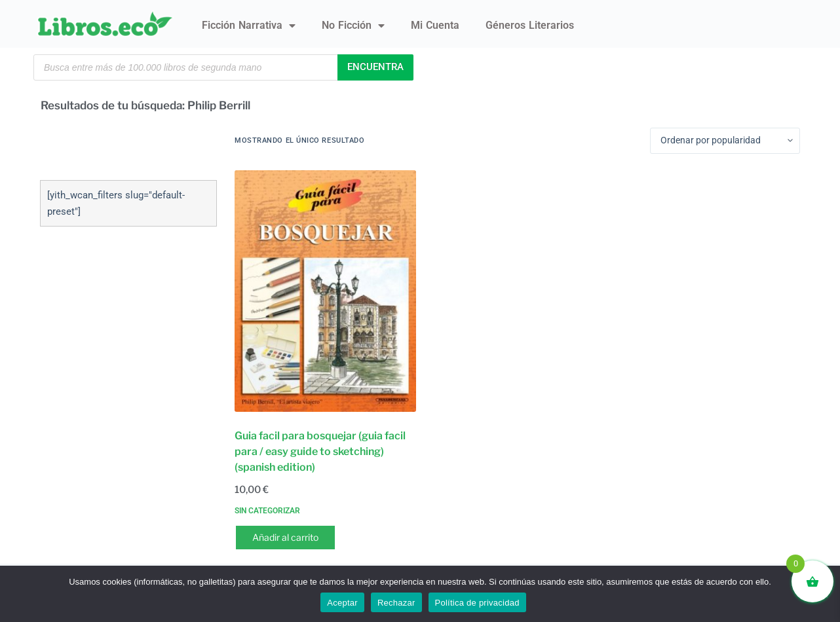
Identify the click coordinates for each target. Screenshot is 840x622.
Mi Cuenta (435, 25)
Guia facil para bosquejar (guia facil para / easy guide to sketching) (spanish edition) (320, 451)
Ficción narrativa (249, 26)
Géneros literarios (530, 25)
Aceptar (342, 603)
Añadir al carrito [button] (285, 537)
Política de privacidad (477, 603)
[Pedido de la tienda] (725, 141)
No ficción (353, 26)
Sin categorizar (267, 511)
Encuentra (375, 67)
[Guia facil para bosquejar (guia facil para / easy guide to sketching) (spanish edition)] (325, 291)
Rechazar (396, 603)
